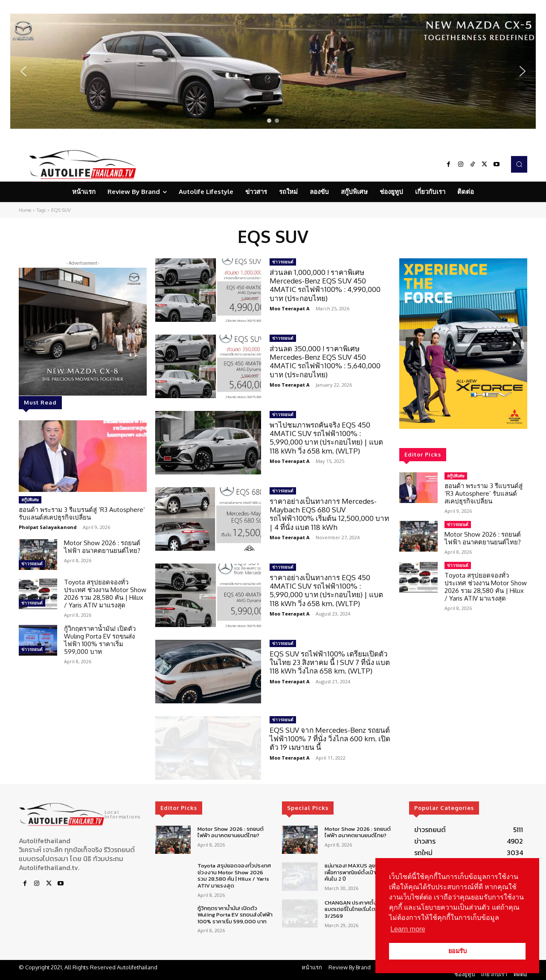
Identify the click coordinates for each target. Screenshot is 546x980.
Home (25, 210)
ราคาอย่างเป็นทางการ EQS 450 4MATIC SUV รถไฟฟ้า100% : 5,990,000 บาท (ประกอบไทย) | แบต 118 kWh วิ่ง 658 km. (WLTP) (326, 590)
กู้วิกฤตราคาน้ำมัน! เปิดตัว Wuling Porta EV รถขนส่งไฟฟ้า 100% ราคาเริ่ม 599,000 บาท (100, 640)
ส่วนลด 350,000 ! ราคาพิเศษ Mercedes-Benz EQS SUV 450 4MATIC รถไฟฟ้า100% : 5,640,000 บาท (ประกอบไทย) (325, 361)
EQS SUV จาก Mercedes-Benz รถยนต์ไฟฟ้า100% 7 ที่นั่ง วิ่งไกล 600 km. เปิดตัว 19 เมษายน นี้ (330, 739)
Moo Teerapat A (290, 308)
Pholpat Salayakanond (48, 527)
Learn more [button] (408, 929)
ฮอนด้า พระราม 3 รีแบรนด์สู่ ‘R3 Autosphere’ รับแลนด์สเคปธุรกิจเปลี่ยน (82, 513)
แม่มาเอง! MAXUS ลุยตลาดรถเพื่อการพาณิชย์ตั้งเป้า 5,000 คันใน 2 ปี (360, 872)
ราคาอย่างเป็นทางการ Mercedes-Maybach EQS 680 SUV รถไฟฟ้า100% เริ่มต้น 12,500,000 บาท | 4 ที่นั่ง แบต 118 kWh (329, 514)
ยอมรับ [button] (457, 951)
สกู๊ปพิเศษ (30, 500)
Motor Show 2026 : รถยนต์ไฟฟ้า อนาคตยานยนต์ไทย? (102, 547)
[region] (273, 71)
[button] (273, 71)
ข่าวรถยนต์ (32, 564)
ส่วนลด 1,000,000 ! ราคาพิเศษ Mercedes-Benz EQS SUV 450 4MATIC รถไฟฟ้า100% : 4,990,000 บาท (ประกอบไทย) (325, 285)
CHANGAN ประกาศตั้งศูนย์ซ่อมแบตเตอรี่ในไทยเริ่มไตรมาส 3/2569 (361, 909)
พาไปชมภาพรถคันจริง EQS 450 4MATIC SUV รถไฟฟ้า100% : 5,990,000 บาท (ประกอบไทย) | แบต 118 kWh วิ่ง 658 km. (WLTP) (326, 438)
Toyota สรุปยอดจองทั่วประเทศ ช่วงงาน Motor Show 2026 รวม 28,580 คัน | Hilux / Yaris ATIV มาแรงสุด (105, 594)
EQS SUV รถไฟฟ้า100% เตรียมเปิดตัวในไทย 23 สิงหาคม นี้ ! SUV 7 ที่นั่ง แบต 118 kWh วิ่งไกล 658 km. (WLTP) (330, 662)
